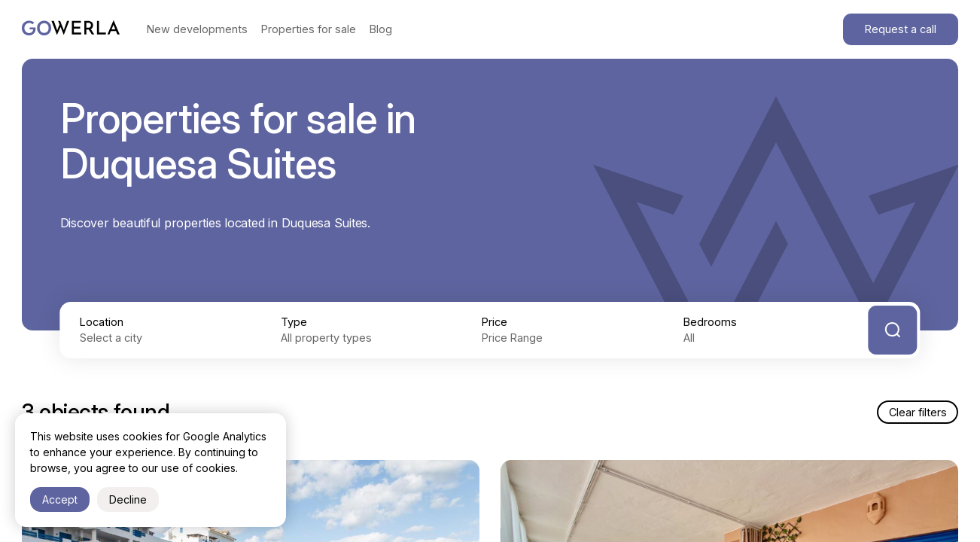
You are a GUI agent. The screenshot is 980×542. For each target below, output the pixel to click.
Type (294, 322)
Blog (381, 29)
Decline (128, 499)
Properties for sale (309, 29)
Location (102, 322)
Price (495, 322)
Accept (60, 499)
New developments (197, 29)
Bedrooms (710, 322)
